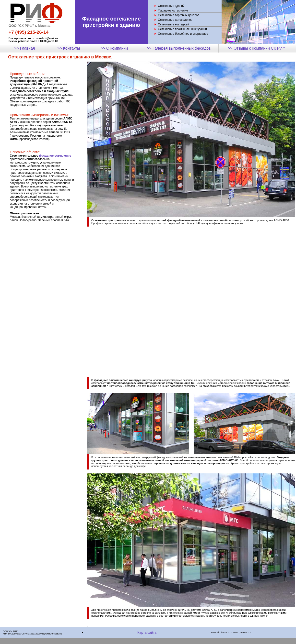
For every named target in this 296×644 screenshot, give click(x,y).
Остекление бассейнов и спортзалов (183, 34)
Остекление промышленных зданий (182, 29)
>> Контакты (69, 48)
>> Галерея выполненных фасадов (179, 48)
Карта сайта (147, 633)
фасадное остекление (55, 156)
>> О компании (114, 48)
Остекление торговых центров (179, 15)
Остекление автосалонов (175, 20)
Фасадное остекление (173, 11)
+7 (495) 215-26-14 (29, 32)
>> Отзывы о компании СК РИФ (257, 48)
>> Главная (24, 48)
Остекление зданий (171, 6)
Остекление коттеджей (173, 24)
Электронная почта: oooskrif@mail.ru (33, 38)
